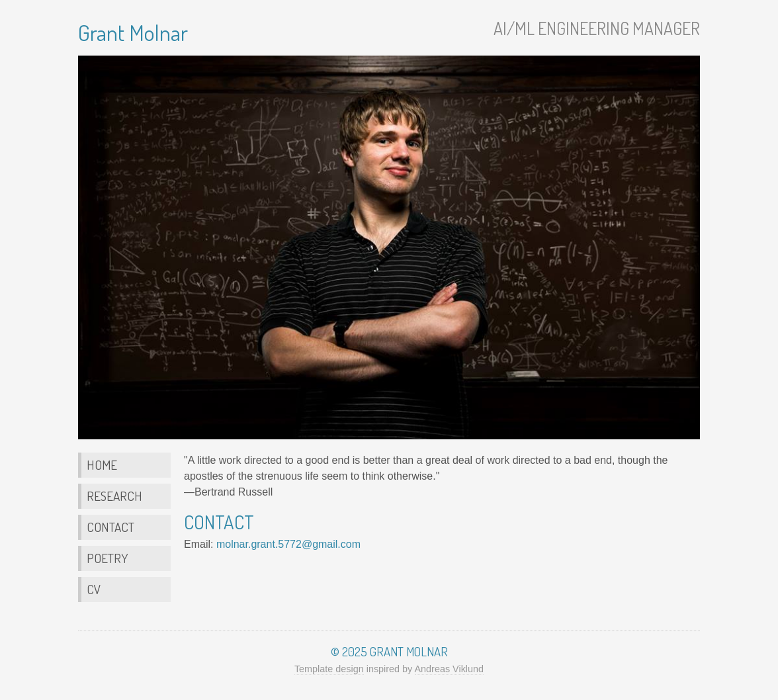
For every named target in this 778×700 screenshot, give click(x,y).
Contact (110, 527)
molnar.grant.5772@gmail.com (288, 544)
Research (114, 496)
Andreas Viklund (450, 669)
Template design (329, 669)
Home (102, 465)
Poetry (107, 558)
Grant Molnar (133, 32)
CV (94, 589)
